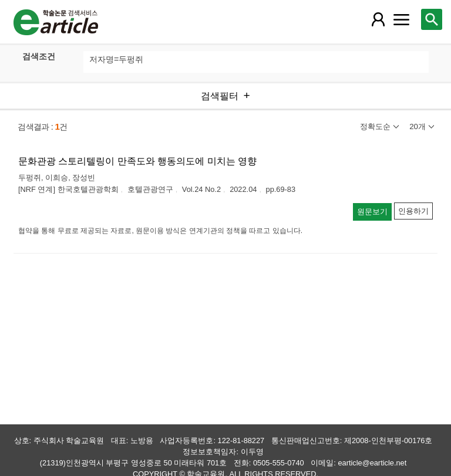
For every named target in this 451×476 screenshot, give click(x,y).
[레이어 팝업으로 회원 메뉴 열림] (378, 19)
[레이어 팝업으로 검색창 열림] (432, 19)
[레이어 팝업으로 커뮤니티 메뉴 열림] (401, 19)
